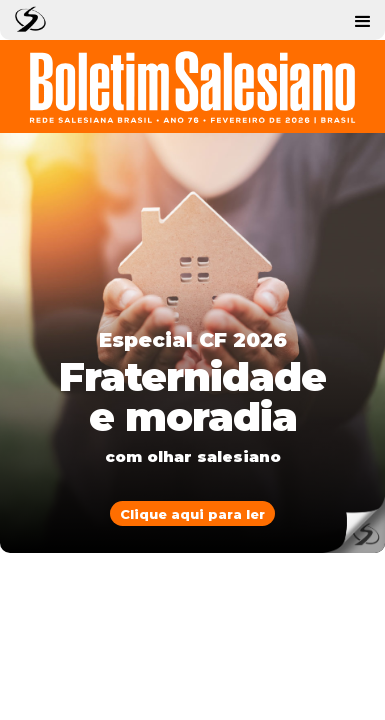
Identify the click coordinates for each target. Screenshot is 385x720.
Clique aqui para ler (192, 514)
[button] (363, 20)
